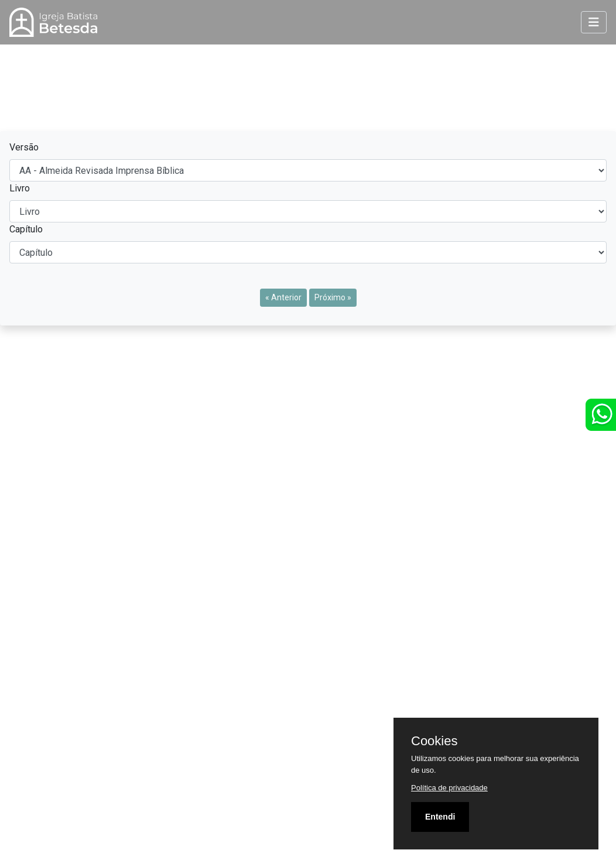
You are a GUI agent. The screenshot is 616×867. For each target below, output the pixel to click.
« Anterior (283, 297)
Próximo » (333, 297)
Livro (20, 188)
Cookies (434, 741)
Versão (24, 147)
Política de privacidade (449, 788)
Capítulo (26, 229)
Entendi (440, 817)
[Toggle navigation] (594, 22)
